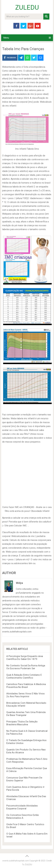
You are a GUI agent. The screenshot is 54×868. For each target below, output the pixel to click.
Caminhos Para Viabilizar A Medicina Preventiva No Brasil (26, 686)
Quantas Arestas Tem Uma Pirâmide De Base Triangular (26, 714)
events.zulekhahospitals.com (16, 861)
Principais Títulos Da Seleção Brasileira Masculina (22, 723)
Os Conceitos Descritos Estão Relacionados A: (23, 816)
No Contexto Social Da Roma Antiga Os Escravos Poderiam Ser (26, 667)
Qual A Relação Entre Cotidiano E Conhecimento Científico (24, 676)
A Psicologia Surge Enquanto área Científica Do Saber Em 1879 (25, 658)
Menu (6, 38)
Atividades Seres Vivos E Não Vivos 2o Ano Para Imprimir (25, 695)
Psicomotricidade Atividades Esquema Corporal (22, 807)
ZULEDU (27, 7)
